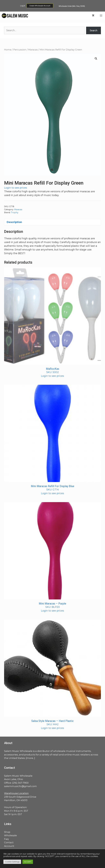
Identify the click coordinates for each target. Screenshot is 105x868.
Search (94, 30)
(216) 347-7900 (20, 783)
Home (8, 50)
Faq (6, 839)
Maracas (33, 50)
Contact (9, 842)
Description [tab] (14, 222)
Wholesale (10, 835)
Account (9, 846)
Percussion (20, 50)
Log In (23, 6)
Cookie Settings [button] (12, 862)
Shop (7, 832)
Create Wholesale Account (40, 6)
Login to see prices (16, 188)
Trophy (15, 212)
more (30, 758)
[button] (96, 59)
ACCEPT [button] (28, 862)
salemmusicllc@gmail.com (20, 786)
